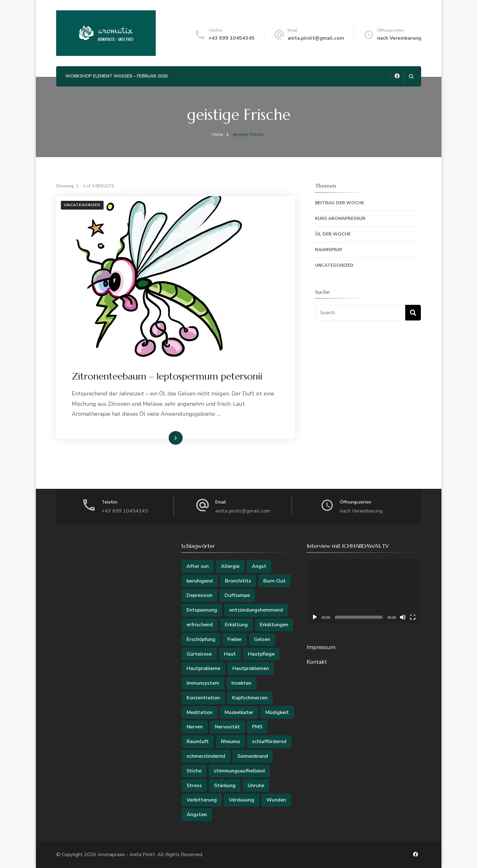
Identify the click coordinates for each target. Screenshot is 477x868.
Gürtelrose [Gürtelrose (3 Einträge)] (199, 654)
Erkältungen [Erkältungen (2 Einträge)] (274, 625)
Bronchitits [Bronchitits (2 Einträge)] (238, 581)
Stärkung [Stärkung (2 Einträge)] (225, 786)
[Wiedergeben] (315, 617)
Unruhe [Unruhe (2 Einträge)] (256, 786)
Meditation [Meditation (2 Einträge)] (200, 712)
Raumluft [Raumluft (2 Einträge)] (198, 742)
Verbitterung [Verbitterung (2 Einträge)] (202, 800)
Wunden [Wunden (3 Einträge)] (276, 800)
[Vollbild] (413, 617)
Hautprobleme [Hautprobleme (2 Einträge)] (203, 668)
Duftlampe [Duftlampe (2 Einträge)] (237, 595)
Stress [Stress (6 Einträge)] (194, 786)
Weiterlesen (165, 438)
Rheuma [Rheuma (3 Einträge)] (230, 742)
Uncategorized (82, 205)
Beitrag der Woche (340, 203)
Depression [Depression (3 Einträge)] (200, 595)
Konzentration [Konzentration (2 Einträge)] (203, 698)
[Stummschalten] (403, 617)
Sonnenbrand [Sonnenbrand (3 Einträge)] (253, 756)
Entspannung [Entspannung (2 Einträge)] (202, 610)
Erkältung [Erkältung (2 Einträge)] (236, 625)
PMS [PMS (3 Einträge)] (257, 727)
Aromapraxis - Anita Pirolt (126, 855)
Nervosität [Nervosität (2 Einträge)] (227, 727)
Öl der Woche (333, 234)
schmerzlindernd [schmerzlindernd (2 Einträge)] (206, 756)
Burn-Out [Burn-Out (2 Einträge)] (275, 581)
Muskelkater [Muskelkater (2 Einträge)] (239, 712)
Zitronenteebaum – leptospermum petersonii (167, 376)
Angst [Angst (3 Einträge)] (259, 566)
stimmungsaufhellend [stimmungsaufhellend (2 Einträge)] (239, 771)
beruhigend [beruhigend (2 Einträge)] (200, 581)
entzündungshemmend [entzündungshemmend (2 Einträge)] (256, 610)
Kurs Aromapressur (340, 218)
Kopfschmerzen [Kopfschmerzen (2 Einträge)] (250, 698)
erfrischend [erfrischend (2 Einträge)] (200, 625)
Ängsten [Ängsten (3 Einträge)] (197, 815)
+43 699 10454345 (231, 38)
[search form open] (411, 76)
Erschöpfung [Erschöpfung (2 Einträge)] (201, 639)
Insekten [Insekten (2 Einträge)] (241, 683)
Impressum (321, 647)
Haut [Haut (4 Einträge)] (230, 654)
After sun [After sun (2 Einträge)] (198, 566)
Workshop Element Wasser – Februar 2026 (117, 76)
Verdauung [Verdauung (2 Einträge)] (242, 800)
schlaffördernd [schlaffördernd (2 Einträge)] (269, 742)
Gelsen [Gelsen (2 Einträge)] (262, 639)
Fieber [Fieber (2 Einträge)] (235, 639)
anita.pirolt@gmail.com (316, 38)
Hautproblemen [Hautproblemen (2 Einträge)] (251, 668)
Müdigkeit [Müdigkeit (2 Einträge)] (277, 712)
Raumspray (329, 250)
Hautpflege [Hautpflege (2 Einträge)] (261, 654)
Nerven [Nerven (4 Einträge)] (195, 727)
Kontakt (317, 662)
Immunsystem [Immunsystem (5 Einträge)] (203, 683)
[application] (364, 591)
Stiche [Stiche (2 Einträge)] (194, 771)
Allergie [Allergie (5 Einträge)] (230, 566)
